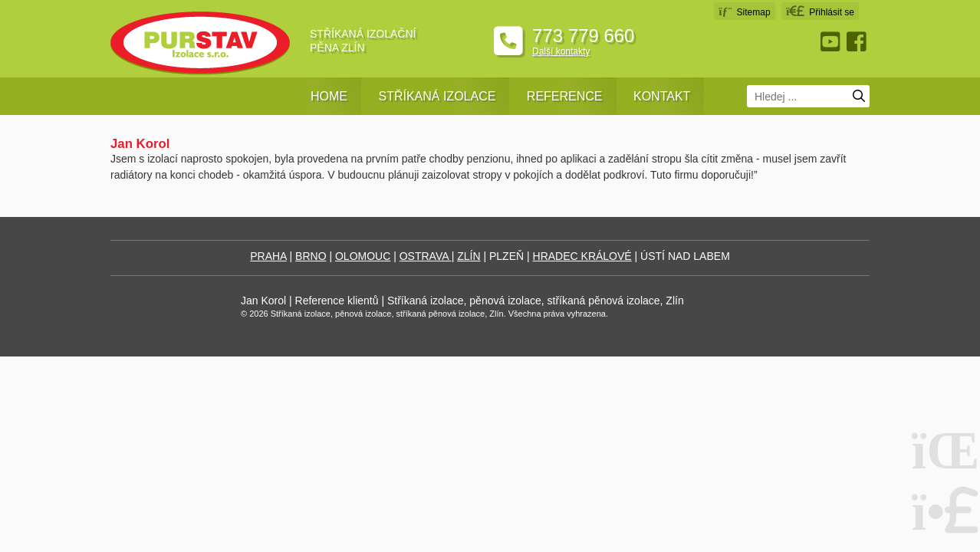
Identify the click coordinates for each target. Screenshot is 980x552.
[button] (820, 11)
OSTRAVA (426, 256)
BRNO (311, 256)
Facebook (858, 42)
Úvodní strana (200, 43)
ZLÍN (469, 256)
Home (329, 96)
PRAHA (268, 256)
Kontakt (662, 96)
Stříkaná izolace (437, 96)
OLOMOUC (363, 256)
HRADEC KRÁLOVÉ (582, 256)
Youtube (832, 42)
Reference (565, 96)
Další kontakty (561, 51)
